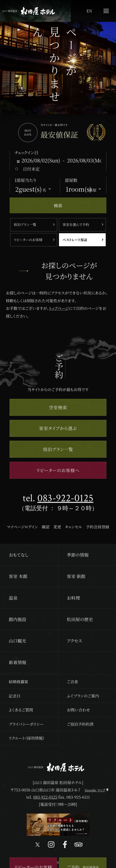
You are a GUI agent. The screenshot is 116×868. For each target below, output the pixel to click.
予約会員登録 (98, 527)
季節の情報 (78, 555)
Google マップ (95, 790)
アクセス (74, 641)
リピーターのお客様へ (58, 470)
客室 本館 (18, 576)
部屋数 (71, 180)
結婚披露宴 (18, 682)
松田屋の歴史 (80, 619)
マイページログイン (22, 527)
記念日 (15, 696)
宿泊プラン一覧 (25, 224)
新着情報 (18, 662)
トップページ (59, 308)
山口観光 (18, 641)
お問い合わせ (78, 710)
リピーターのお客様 (28, 240)
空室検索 (58, 407)
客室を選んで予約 (76, 224)
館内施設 (18, 619)
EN (89, 11)
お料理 (73, 598)
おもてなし (19, 555)
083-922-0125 (65, 498)
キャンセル (73, 527)
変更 (57, 527)
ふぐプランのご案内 (83, 696)
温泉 (13, 598)
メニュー (106, 11)
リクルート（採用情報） (27, 738)
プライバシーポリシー (26, 724)
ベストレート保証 (75, 240)
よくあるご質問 (21, 710)
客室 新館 (76, 576)
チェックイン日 (26, 152)
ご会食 (72, 682)
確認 (46, 527)
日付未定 (31, 169)
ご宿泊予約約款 (80, 724)
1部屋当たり (25, 180)
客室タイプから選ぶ (58, 428)
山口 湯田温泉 (28, 11)
